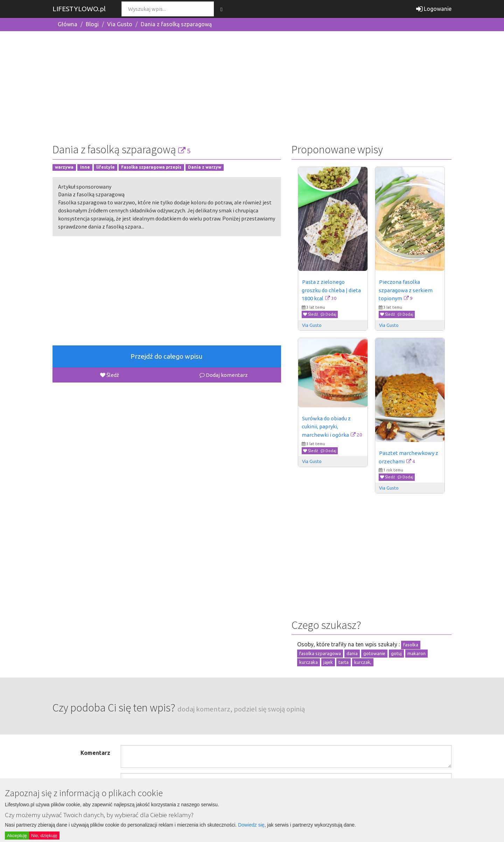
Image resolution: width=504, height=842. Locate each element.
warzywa (64, 167)
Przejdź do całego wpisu (167, 356)
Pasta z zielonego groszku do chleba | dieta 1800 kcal (332, 290)
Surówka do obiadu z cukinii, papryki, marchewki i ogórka (327, 427)
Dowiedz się (251, 825)
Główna (68, 24)
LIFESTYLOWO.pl (79, 9)
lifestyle (106, 167)
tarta (344, 662)
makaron (416, 653)
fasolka (411, 645)
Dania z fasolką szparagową (176, 24)
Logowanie (434, 9)
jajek (328, 662)
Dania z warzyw (205, 167)
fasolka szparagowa (320, 653)
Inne (85, 167)
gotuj (396, 653)
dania (352, 653)
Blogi (92, 24)
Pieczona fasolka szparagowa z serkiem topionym (406, 290)
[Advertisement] (252, 86)
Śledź (110, 375)
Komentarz (95, 753)
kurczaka (309, 662)
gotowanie (374, 653)
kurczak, (363, 662)
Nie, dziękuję (44, 836)
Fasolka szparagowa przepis (151, 167)
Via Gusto (120, 24)
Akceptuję (17, 836)
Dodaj (328, 314)
